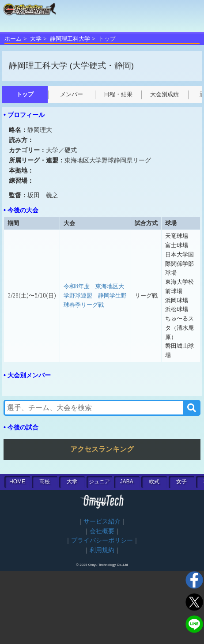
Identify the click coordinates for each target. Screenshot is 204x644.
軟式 (154, 482)
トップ (25, 94)
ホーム (13, 39)
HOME (17, 482)
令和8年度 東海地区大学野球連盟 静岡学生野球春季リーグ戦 (95, 295)
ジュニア (99, 482)
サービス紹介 (102, 522)
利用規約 (102, 550)
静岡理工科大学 (70, 39)
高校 (45, 482)
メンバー (72, 94)
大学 (36, 39)
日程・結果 (118, 94)
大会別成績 (164, 94)
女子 (181, 482)
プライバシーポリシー (102, 540)
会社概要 (102, 531)
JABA (127, 482)
